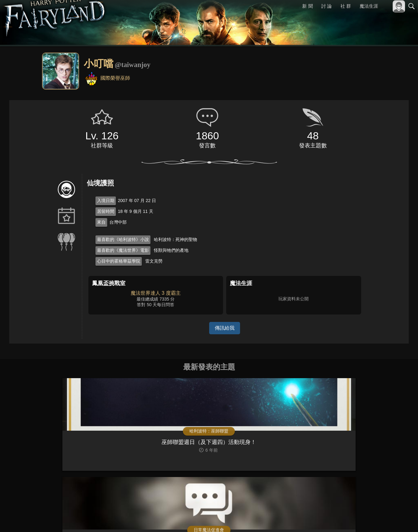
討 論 (327, 6)
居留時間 (106, 211)
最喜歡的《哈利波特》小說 (123, 239)
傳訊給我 (225, 328)
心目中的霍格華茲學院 (119, 261)
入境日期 (106, 201)
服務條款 (357, 519)
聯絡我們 (402, 519)
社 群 (346, 6)
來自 (101, 222)
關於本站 (337, 519)
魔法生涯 (369, 6)
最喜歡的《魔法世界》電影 (123, 250)
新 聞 (308, 6)
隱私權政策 (380, 519)
